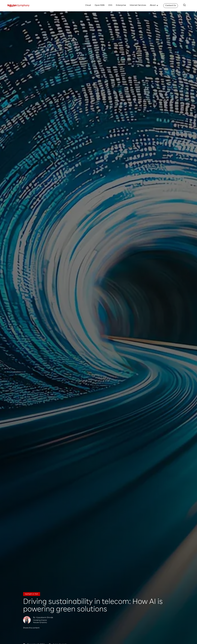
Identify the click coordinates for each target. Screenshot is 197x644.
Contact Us (171, 6)
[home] (19, 6)
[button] (154, 6)
